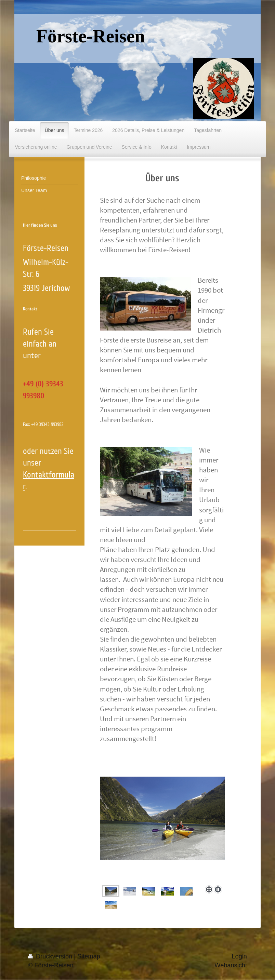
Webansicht (231, 965)
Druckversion (51, 956)
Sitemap (89, 956)
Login (239, 956)
